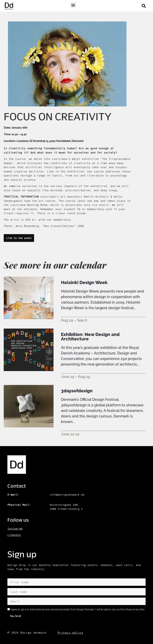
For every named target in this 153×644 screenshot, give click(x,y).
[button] (73, 5)
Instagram (15, 529)
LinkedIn (14, 535)
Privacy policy (70, 633)
